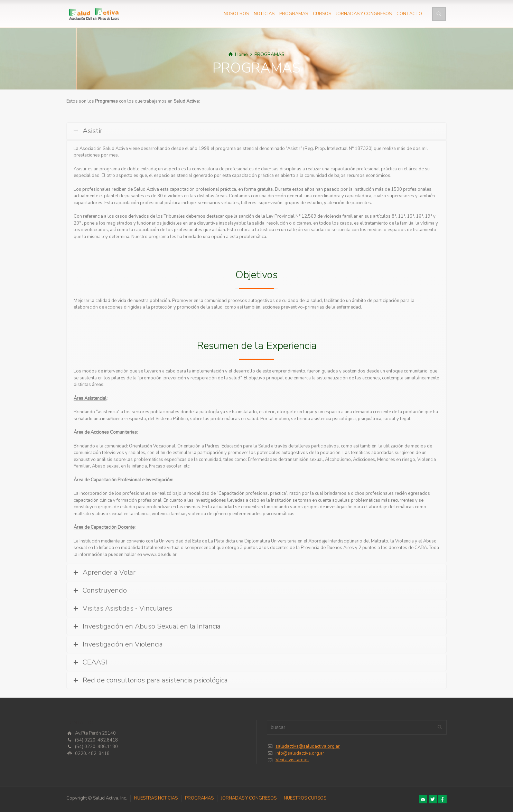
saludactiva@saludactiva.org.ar (308, 746)
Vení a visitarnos (292, 760)
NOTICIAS (264, 14)
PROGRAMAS (294, 14)
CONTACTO (409, 14)
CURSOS (322, 14)
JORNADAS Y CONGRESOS (364, 14)
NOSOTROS (236, 14)
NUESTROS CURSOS (305, 798)
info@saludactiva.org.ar (300, 753)
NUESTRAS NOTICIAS (156, 798)
